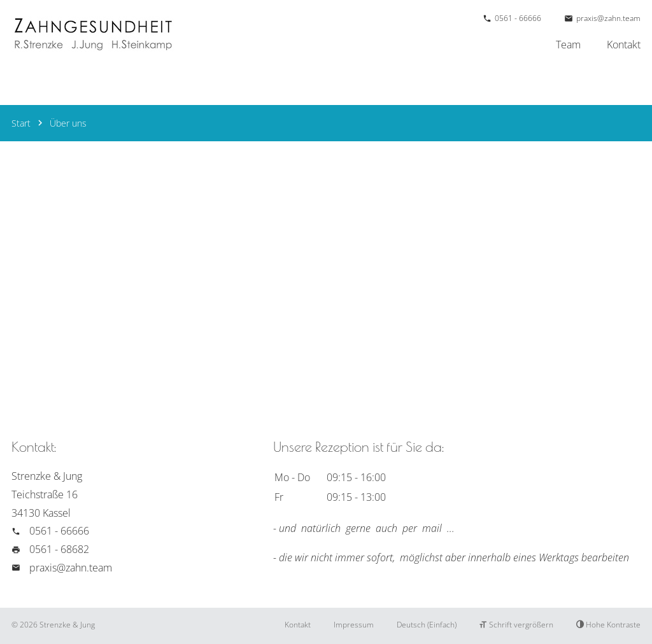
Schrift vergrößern (516, 625)
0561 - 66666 (518, 18)
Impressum (354, 625)
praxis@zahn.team (608, 18)
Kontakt (624, 45)
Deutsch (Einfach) (427, 625)
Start (21, 123)
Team (568, 45)
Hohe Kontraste (608, 625)
